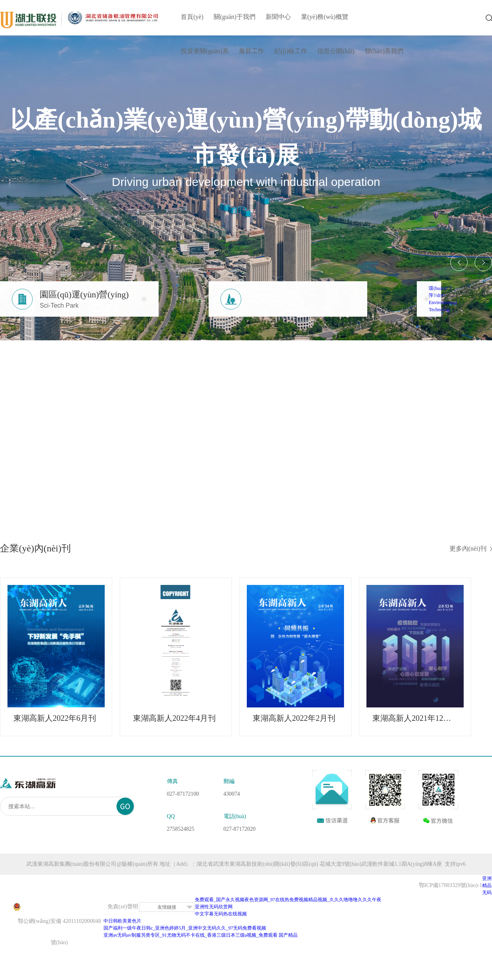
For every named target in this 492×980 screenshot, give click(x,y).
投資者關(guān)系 (205, 51)
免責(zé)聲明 (123, 907)
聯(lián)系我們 (384, 51)
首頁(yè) (192, 17)
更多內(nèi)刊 (468, 548)
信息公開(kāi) (336, 51)
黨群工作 (252, 51)
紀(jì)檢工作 (291, 51)
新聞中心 (278, 17)
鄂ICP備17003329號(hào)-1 (450, 885)
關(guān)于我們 (235, 17)
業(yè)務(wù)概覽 (325, 17)
